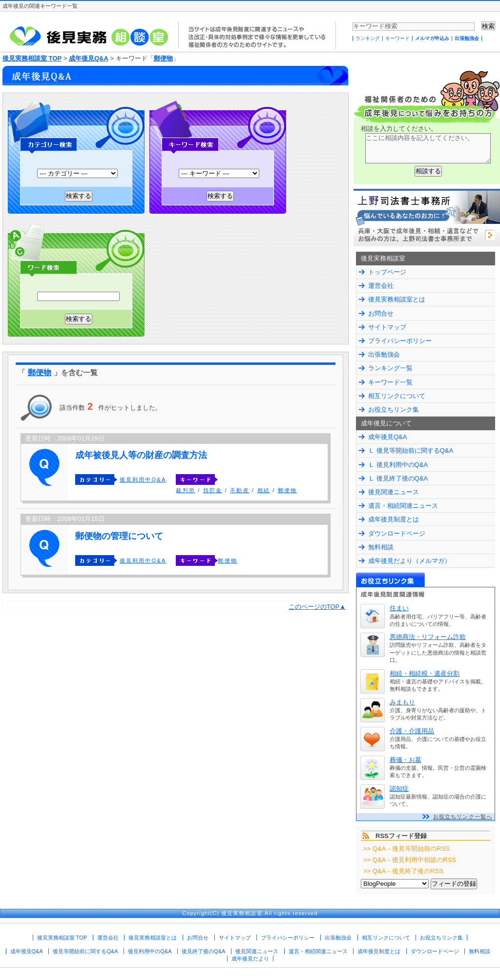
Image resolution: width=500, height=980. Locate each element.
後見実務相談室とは (397, 299)
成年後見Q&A (89, 58)
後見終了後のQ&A (203, 951)
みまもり (402, 702)
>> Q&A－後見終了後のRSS (403, 871)
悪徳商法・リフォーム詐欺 (428, 637)
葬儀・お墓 (406, 760)
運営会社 (381, 286)
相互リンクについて (397, 396)
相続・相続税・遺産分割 (425, 673)
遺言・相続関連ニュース (403, 506)
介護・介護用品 (412, 731)
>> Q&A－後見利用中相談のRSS (410, 860)
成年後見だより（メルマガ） (409, 561)
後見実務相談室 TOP (32, 58)
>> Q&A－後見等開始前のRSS (406, 849)
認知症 (399, 789)
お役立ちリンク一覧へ (463, 817)
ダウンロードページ (397, 533)
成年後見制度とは (394, 519)
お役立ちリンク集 (394, 410)
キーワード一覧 (390, 382)
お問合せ (381, 313)
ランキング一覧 (390, 368)
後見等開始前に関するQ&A (85, 951)
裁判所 (186, 490)
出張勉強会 (467, 38)
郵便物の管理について (119, 536)
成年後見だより (250, 959)
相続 (264, 490)
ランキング (368, 38)
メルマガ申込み (432, 38)
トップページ (387, 272)
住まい (399, 608)
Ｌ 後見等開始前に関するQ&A (411, 450)
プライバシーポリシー (400, 341)
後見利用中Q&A (143, 480)
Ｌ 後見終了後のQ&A (398, 478)
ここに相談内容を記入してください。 (428, 148)
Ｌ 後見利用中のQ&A (398, 465)
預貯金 (213, 490)
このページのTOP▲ (317, 607)
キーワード (397, 38)
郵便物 (163, 58)
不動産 (240, 490)
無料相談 (381, 547)
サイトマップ (387, 327)
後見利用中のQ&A (150, 951)
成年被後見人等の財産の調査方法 (141, 455)
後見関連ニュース (394, 492)
